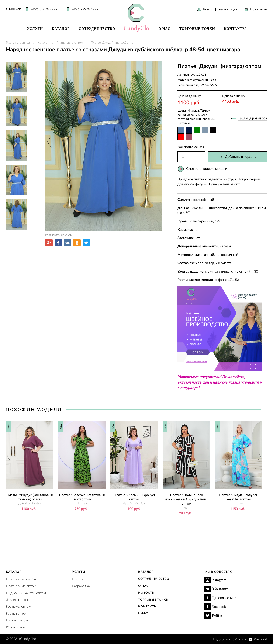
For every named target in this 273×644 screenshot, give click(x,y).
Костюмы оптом (18, 606)
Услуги (35, 29)
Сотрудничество (97, 29)
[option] (103, 146)
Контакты (235, 29)
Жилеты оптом (18, 599)
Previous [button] (50, 142)
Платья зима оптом (21, 586)
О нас (164, 29)
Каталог (61, 29)
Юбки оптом (16, 627)
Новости (146, 592)
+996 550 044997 (44, 9)
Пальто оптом (17, 620)
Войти (208, 9)
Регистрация (228, 9)
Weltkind (260, 639)
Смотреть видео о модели (207, 168)
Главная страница (18, 42)
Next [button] (153, 142)
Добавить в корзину (241, 157)
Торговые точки (197, 29)
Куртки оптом (17, 613)
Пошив (78, 579)
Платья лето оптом (70, 42)
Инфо (143, 613)
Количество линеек (191, 147)
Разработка (81, 586)
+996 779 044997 (85, 9)
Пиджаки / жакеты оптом (26, 593)
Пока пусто (259, 9)
